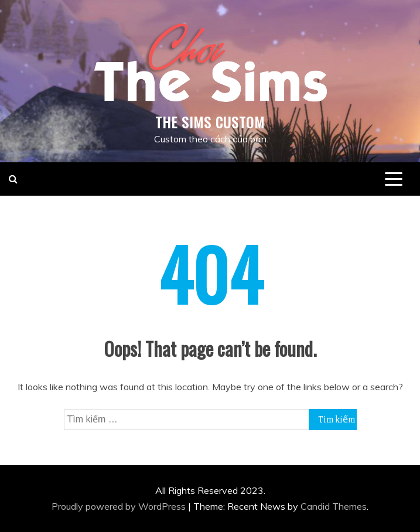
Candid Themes (334, 506)
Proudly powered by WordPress (120, 506)
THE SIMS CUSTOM (210, 122)
